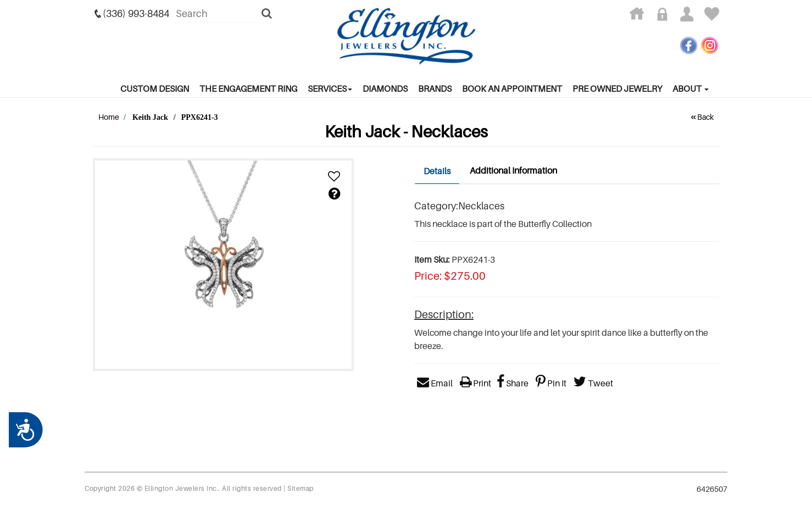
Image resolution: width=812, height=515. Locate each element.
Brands (435, 88)
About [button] (691, 88)
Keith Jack (150, 117)
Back (702, 117)
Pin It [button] (551, 383)
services (330, 88)
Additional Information (513, 170)
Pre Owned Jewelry (617, 88)
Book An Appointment (512, 88)
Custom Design (155, 88)
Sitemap (301, 488)
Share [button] (513, 383)
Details (437, 171)
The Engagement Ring (248, 88)
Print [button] (475, 383)
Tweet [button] (593, 383)
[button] (334, 177)
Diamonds (385, 88)
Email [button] (435, 383)
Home (109, 117)
